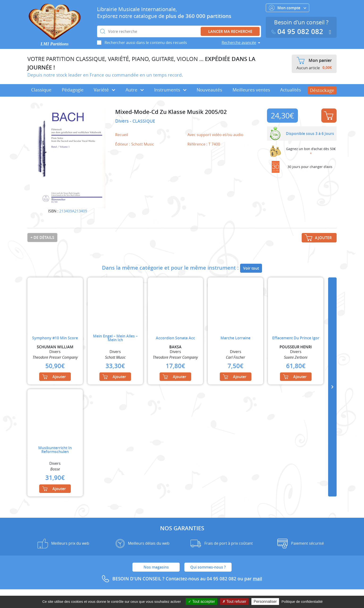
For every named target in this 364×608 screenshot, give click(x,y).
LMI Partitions (55, 44)
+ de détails (42, 237)
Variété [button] (104, 90)
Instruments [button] (170, 90)
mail (257, 579)
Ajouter (329, 116)
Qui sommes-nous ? (208, 567)
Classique (41, 90)
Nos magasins (156, 567)
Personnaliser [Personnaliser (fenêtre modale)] (265, 602)
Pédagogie (73, 90)
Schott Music (143, 144)
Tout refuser (234, 602)
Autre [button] (135, 90)
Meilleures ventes (251, 90)
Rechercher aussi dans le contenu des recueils (146, 43)
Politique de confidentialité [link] (302, 602)
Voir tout (251, 268)
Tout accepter (201, 602)
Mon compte (288, 8)
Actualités (291, 90)
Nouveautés (209, 90)
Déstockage (322, 90)
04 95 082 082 (298, 32)
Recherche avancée (239, 43)
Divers (123, 121)
